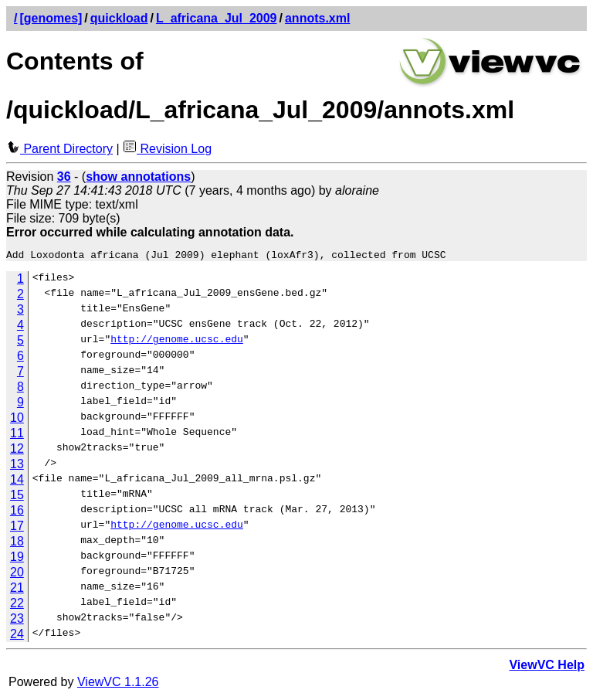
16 (17, 513)
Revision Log (167, 149)
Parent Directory (59, 149)
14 (17, 482)
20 (17, 574)
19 (17, 559)
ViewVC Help (547, 667)
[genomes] (51, 18)
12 (17, 451)
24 (17, 636)
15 (17, 497)
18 (17, 544)
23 (17, 621)
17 (17, 528)
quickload (119, 18)
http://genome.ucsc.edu (177, 343)
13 (17, 466)
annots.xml (317, 18)
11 (17, 435)
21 (17, 590)
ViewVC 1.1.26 (118, 684)
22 (17, 605)
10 (17, 420)
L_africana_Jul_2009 (217, 18)
